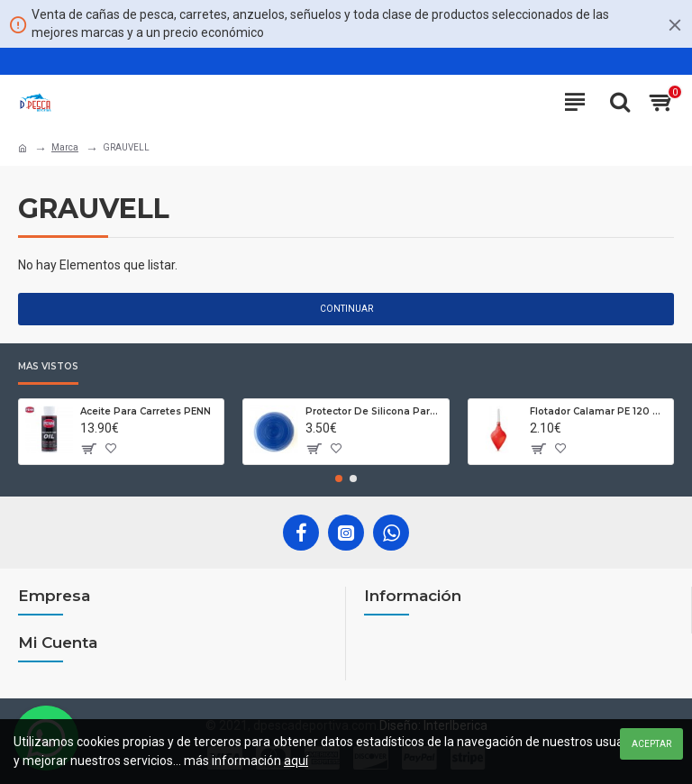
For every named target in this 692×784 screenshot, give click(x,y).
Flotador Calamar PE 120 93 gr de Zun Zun (598, 411)
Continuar (346, 309)
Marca (65, 147)
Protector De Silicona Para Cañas (374, 411)
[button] (339, 479)
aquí (296, 761)
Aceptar (651, 744)
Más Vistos (48, 367)
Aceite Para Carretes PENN (146, 411)
